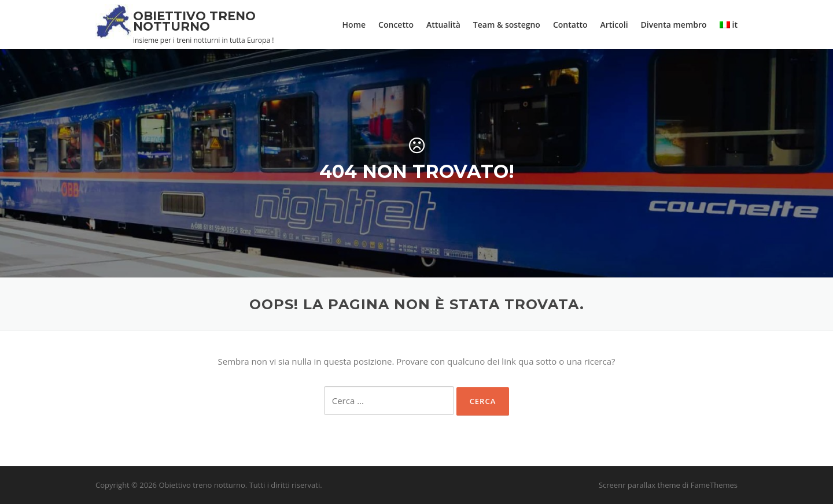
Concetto (396, 25)
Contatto (570, 25)
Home (354, 25)
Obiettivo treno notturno (194, 21)
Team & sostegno (507, 25)
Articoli (614, 25)
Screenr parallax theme (640, 485)
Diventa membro (674, 25)
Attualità (443, 25)
